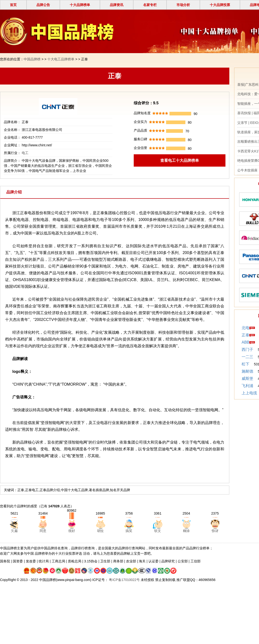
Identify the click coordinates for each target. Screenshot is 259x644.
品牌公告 (43, 5)
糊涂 (186, 531)
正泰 (245, 335)
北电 (245, 328)
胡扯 (100, 531)
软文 (158, 531)
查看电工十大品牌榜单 (180, 160)
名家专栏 (150, 5)
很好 (72, 531)
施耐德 (247, 371)
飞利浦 (247, 386)
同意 (43, 531)
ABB (245, 342)
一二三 (247, 357)
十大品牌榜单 (80, 5)
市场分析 (183, 5)
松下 (245, 364)
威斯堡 (247, 379)
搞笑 (129, 531)
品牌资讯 (117, 5)
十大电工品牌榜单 (61, 59)
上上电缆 (249, 393)
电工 (25, 153)
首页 (13, 5)
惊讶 (215, 531)
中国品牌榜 (32, 59)
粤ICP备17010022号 (124, 580)
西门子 (247, 350)
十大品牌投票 (220, 5)
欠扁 (14, 531)
